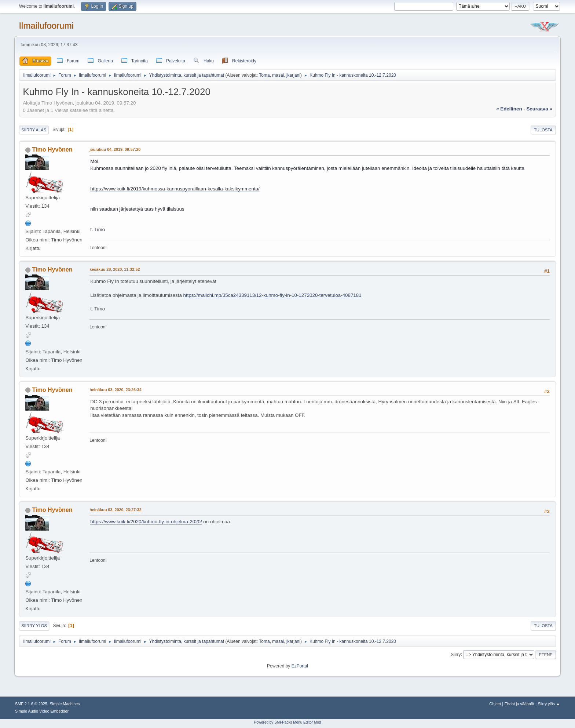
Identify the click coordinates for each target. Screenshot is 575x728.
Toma (264, 75)
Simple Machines (65, 704)
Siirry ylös (34, 626)
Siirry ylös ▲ (549, 704)
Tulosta (543, 130)
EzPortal (300, 666)
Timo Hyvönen (52, 150)
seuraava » (539, 109)
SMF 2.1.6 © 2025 (31, 704)
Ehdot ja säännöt (519, 704)
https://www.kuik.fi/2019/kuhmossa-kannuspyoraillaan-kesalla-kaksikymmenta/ (175, 189)
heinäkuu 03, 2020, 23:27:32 (115, 510)
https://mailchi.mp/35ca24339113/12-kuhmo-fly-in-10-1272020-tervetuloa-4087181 (272, 295)
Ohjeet (495, 704)
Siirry (456, 654)
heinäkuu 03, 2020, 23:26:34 (115, 390)
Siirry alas (34, 130)
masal (278, 75)
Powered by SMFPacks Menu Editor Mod (288, 722)
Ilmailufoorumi (46, 26)
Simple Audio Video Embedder (42, 711)
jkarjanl (293, 75)
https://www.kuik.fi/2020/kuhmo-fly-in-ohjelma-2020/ (146, 522)
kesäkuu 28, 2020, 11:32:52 (115, 269)
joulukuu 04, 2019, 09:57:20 (115, 149)
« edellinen (509, 109)
